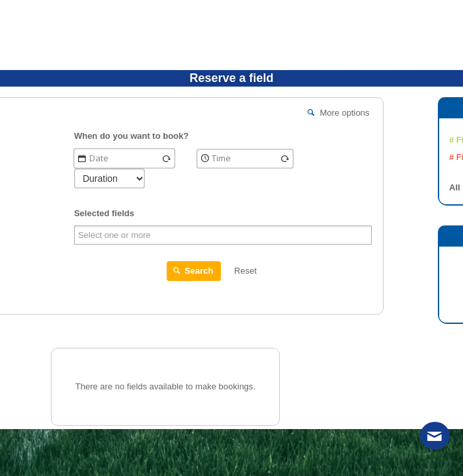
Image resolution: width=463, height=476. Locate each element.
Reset (245, 271)
